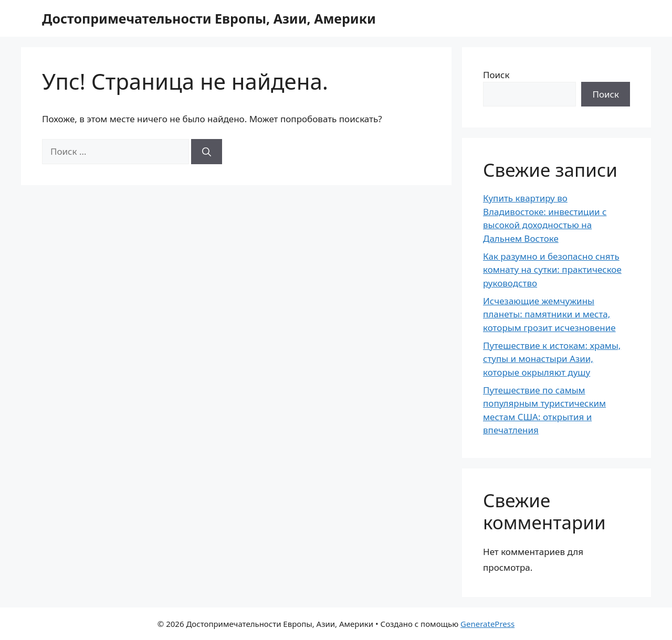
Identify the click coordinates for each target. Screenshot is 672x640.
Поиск (496, 75)
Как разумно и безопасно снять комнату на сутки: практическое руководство (552, 270)
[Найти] (207, 152)
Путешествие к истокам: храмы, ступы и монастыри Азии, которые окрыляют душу (552, 359)
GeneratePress (487, 624)
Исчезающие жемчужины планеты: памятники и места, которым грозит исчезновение (549, 314)
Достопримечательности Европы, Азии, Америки (209, 18)
